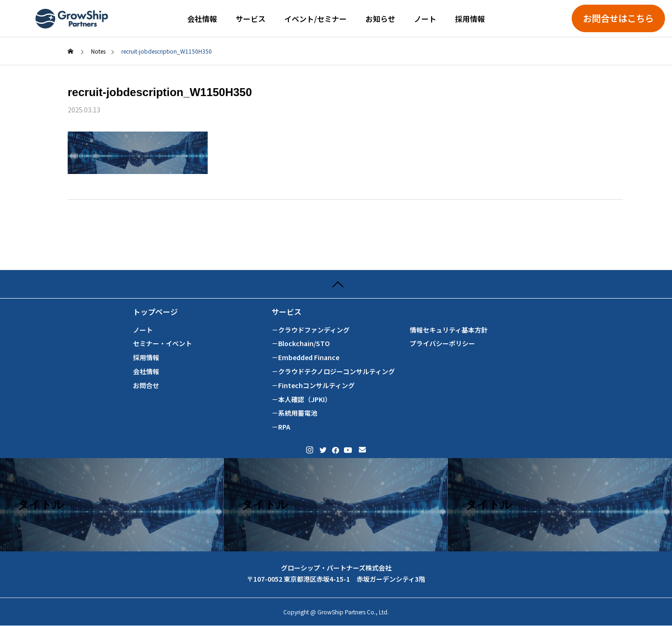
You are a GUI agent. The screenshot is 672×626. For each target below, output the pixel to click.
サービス (251, 19)
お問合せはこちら (618, 18)
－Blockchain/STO (301, 344)
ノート (425, 19)
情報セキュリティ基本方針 (449, 330)
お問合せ (146, 386)
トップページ (155, 312)
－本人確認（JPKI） (301, 400)
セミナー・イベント (162, 344)
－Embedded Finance (305, 358)
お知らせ (380, 19)
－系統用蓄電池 (294, 413)
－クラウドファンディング (311, 330)
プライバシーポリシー (442, 344)
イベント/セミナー (315, 19)
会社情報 (202, 19)
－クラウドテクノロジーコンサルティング (333, 372)
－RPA (281, 427)
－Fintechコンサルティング (313, 386)
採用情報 (470, 19)
